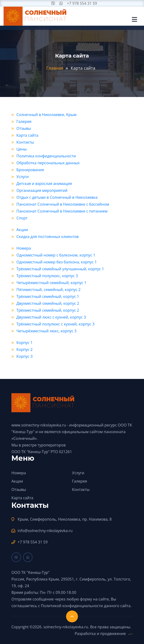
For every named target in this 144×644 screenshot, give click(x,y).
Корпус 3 (24, 356)
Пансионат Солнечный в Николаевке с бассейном (63, 204)
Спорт (22, 218)
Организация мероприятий (42, 190)
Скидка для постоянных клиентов (48, 237)
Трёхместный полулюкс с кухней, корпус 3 (55, 324)
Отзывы (24, 128)
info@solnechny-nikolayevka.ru (45, 531)
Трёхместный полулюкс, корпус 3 (47, 276)
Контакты (25, 142)
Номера (24, 248)
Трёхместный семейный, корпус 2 (48, 310)
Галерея (24, 121)
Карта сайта (27, 135)
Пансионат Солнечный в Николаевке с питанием (62, 211)
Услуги (23, 177)
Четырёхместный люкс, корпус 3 (46, 331)
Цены (22, 149)
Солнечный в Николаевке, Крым (46, 115)
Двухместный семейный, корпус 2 (48, 303)
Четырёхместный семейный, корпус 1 (51, 283)
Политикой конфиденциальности (72, 606)
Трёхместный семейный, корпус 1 (48, 296)
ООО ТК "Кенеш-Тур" (31, 452)
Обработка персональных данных (48, 163)
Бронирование (30, 170)
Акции (22, 230)
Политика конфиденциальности (46, 156)
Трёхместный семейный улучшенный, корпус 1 (60, 269)
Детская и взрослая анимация (44, 184)
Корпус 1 (24, 343)
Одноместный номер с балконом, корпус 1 (56, 255)
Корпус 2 (24, 349)
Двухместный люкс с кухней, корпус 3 (51, 317)
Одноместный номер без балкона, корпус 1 (57, 262)
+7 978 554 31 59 (82, 3)
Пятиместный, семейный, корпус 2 (48, 290)
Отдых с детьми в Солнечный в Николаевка (57, 197)
